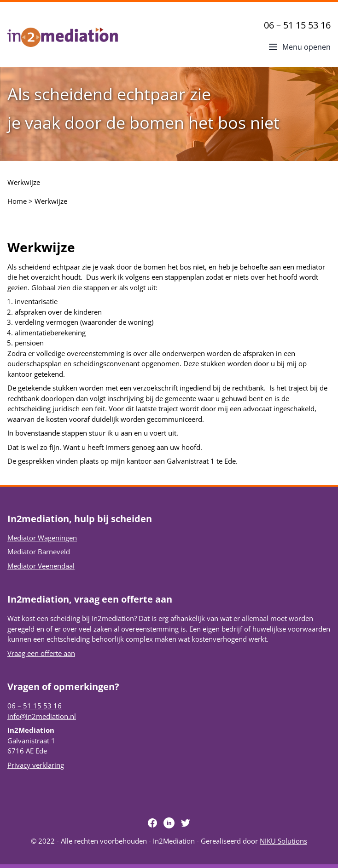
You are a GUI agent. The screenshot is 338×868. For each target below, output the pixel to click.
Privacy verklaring (36, 765)
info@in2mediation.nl (42, 716)
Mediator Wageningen (42, 538)
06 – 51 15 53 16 (297, 25)
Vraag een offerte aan (41, 653)
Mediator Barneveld (39, 552)
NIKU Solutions (283, 841)
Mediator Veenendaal (41, 566)
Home (17, 201)
